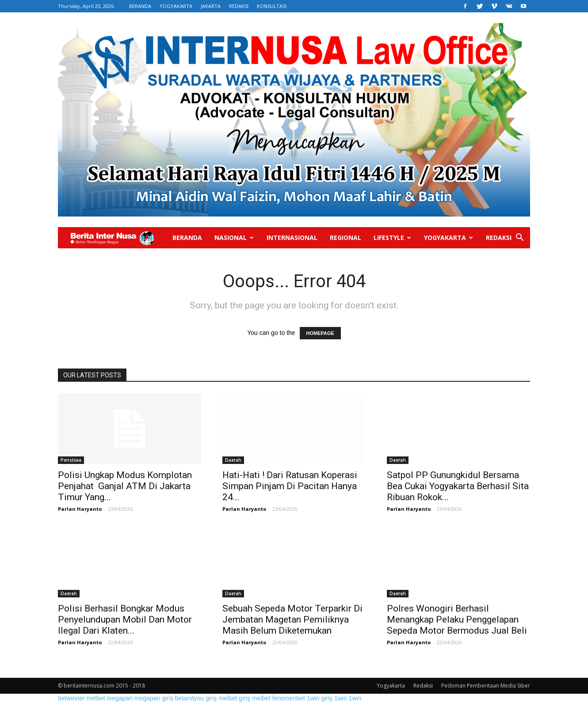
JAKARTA (211, 6)
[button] (519, 238)
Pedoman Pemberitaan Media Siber (486, 686)
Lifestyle (392, 237)
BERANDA (140, 6)
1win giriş (320, 698)
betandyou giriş (196, 698)
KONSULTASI (272, 6)
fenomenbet (289, 698)
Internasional (292, 237)
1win (341, 698)
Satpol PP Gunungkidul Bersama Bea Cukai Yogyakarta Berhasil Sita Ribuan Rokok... (458, 486)
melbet (96, 698)
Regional (346, 237)
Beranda (187, 237)
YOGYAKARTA (176, 6)
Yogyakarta (449, 237)
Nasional (234, 237)
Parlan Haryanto (80, 509)
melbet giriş (234, 698)
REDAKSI (239, 6)
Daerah (233, 460)
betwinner (71, 698)
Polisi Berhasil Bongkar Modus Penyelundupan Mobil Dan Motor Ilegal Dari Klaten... (125, 619)
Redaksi (499, 237)
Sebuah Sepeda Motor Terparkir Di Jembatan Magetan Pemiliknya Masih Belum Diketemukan (292, 619)
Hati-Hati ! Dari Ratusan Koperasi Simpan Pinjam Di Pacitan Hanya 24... (290, 486)
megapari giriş (154, 698)
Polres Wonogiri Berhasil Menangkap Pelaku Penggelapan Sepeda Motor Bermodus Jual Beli (457, 619)
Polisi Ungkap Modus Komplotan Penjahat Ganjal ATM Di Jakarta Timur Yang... (125, 486)
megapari (120, 698)
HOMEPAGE (320, 333)
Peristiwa (71, 460)
